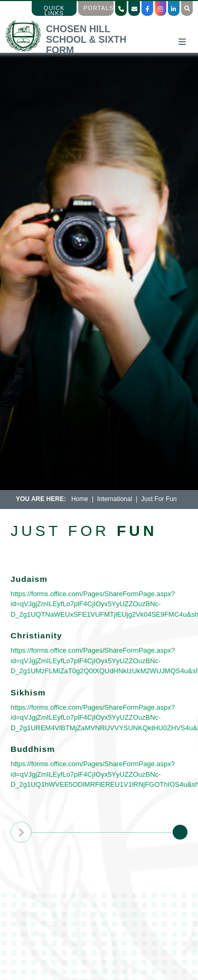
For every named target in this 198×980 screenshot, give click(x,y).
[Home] (76, 50)
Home (80, 499)
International (115, 499)
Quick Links (54, 11)
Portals (98, 8)
